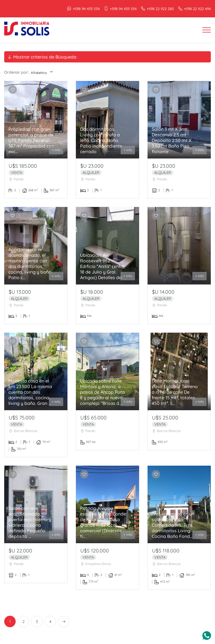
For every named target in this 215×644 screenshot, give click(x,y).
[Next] (64, 621)
